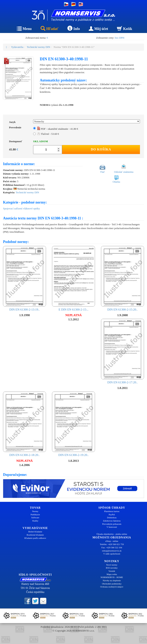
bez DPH (120, 38)
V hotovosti (112, 527)
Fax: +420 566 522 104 (112, 547)
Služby (35, 521)
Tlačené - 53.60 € (48, 134)
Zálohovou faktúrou (112, 521)
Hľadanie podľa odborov (35, 538)
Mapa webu (112, 574)
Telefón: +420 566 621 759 (112, 544)
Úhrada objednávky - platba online (112, 534)
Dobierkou (112, 517)
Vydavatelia (17, 47)
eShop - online (112, 541)
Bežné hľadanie (35, 532)
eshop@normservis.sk (112, 551)
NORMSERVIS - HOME (112, 577)
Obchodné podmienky (112, 584)
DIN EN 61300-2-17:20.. (122, 351)
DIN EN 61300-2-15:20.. (122, 278)
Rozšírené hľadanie (35, 535)
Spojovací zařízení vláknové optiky (21, 208)
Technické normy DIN (38, 47)
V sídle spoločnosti (112, 554)
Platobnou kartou (112, 511)
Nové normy (112, 565)
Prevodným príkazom (112, 524)
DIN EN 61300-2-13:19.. (24, 278)
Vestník (112, 571)
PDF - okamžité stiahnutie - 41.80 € (58, 129)
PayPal (112, 514)
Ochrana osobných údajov (112, 587)
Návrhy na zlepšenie (112, 580)
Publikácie (35, 514)
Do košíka (101, 149)
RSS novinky (112, 568)
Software (35, 517)
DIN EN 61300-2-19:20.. (73, 424)
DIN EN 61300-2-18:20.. (24, 424)
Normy (35, 511)
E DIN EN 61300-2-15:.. (73, 278)
